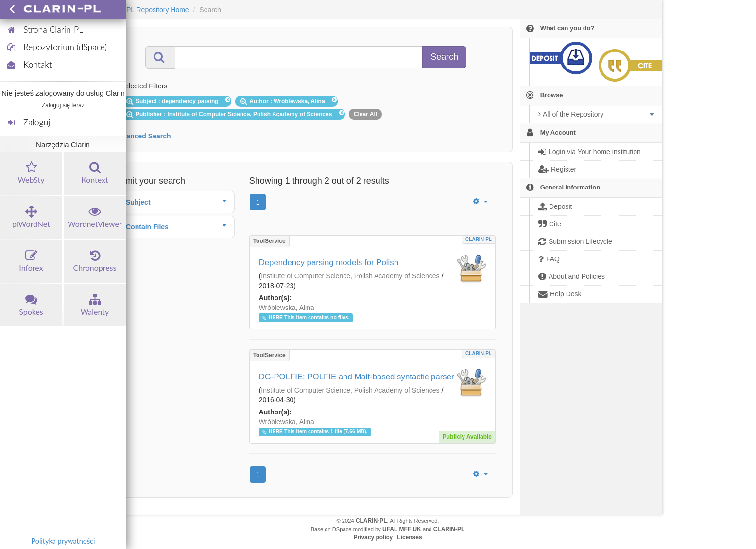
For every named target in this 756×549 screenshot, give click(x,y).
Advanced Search (142, 136)
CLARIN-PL (479, 239)
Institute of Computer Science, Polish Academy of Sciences (350, 276)
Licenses (409, 537)
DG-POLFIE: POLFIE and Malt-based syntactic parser (357, 377)
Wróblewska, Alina (287, 308)
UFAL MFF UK (402, 529)
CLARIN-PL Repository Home (144, 10)
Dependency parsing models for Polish (329, 263)
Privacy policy (373, 537)
